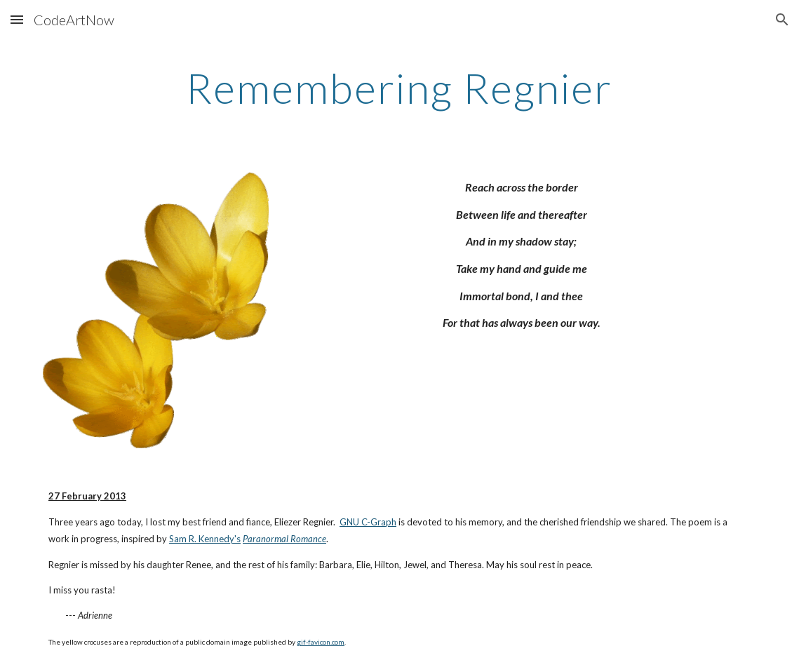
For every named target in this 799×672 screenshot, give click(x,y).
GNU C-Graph (368, 522)
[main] (399, 88)
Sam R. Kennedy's (205, 539)
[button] (17, 19)
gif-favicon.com (321, 642)
